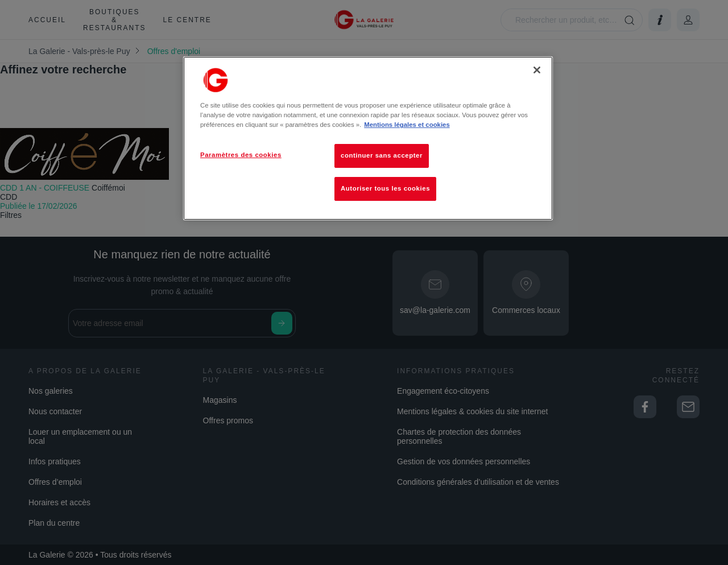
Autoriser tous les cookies (385, 188)
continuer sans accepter (382, 155)
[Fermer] (537, 70)
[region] (368, 138)
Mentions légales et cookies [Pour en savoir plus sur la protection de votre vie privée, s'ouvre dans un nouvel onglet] (407, 125)
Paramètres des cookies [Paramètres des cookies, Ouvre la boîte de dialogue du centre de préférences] (241, 155)
